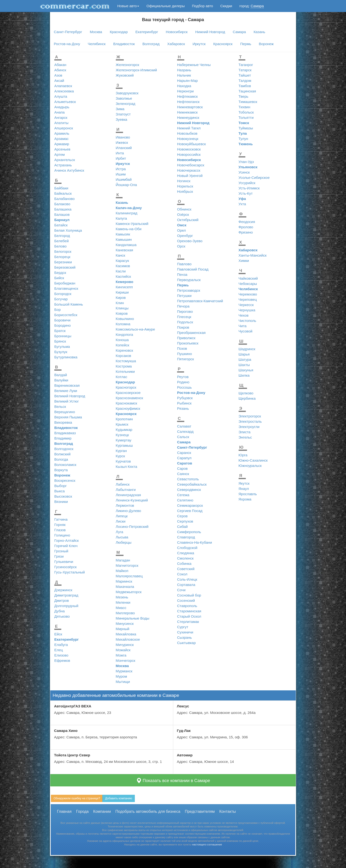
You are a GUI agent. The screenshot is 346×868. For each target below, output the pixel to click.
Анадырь (62, 107)
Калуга (121, 218)
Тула (243, 133)
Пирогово (185, 311)
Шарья (244, 354)
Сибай (182, 527)
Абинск (60, 70)
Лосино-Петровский (132, 527)
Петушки (184, 296)
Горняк (60, 525)
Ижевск (122, 142)
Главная (64, 811)
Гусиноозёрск (65, 567)
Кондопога (124, 335)
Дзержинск (63, 590)
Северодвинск (189, 490)
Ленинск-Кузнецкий (132, 500)
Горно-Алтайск (67, 540)
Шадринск (247, 349)
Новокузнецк (188, 139)
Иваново (123, 137)
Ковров (122, 313)
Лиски (121, 521)
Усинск (244, 172)
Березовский (65, 267)
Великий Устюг (67, 401)
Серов (182, 516)
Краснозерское (128, 393)
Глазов (60, 530)
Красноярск (223, 44)
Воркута (61, 470)
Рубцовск (185, 398)
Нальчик (184, 75)
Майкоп (122, 571)
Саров (182, 468)
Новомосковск (189, 149)
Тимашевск (248, 102)
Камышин (124, 239)
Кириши (122, 292)
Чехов (244, 315)
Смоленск (185, 558)
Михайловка (126, 634)
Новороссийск (189, 154)
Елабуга (61, 645)
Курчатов (123, 461)
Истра (121, 169)
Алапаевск (63, 86)
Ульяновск (248, 167)
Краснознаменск (130, 398)
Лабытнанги (126, 490)
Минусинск (125, 624)
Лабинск (123, 484)
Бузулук (61, 352)
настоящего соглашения (207, 844)
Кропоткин (124, 419)
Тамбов (245, 86)
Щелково (246, 393)
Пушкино (185, 354)
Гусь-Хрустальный (70, 572)
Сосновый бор (189, 595)
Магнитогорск (127, 565)
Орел (182, 230)
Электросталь (250, 421)
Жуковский (125, 75)
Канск (120, 255)
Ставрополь (187, 606)
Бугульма (62, 347)
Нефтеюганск (188, 102)
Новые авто (128, 6)
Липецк (122, 516)
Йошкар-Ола (126, 185)
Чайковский (248, 278)
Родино (183, 382)
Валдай (61, 375)
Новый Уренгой (190, 176)
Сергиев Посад (190, 511)
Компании (102, 811)
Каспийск (124, 276)
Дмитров (62, 600)
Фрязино (246, 232)
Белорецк (62, 257)
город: (252, 6)
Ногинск (184, 181)
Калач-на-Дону (129, 208)
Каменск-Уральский (132, 224)
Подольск (185, 322)
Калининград (127, 213)
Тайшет (245, 75)
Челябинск (97, 44)
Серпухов (185, 521)
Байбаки (61, 188)
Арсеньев (62, 149)
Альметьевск (65, 102)
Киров (121, 298)
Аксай (59, 81)
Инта (120, 153)
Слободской (187, 548)
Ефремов (62, 660)
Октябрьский (188, 220)
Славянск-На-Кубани (195, 542)
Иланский (124, 148)
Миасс (121, 608)
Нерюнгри (185, 91)
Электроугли (249, 427)
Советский (186, 569)
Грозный (61, 551)
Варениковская (67, 385)
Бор (58, 310)
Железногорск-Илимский (136, 70)
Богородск (63, 294)
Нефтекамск (187, 96)
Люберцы (124, 542)
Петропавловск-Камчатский (200, 301)
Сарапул (184, 458)
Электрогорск (250, 416)
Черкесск (246, 305)
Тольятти (246, 118)
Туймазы (246, 128)
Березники (63, 262)
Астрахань (63, 165)
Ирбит (121, 158)
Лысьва (122, 537)
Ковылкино (125, 319)
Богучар (61, 299)
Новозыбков (187, 133)
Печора (183, 306)
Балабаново (65, 199)
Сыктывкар (186, 643)
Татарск (245, 70)
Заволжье (124, 98)
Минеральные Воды (133, 618)
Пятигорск (185, 359)
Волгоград (151, 44)
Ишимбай (124, 179)
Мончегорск (126, 660)
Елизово (61, 655)
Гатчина (61, 519)
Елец (59, 650)
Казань (259, 32)
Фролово (246, 227)
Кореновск (124, 350)
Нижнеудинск (188, 118)
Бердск (60, 273)
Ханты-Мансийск (253, 255)
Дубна (59, 611)
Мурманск (124, 671)
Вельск (60, 407)
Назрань (184, 70)
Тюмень (246, 144)
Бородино (62, 325)
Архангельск (65, 160)
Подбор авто (203, 6)
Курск (120, 456)
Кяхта (133, 467)
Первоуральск (189, 280)
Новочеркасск (189, 170)
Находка (184, 86)
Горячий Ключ (66, 546)
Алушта (61, 96)
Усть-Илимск (249, 188)
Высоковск (63, 496)
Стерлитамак (188, 622)
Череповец (248, 299)
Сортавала (186, 585)
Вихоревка (63, 422)
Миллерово (125, 613)
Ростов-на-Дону (67, 44)
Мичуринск (125, 645)
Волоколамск (65, 465)
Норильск (185, 186)
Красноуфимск (128, 408)
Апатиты (61, 123)
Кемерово (125, 282)
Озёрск (183, 214)
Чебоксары (248, 284)
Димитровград (66, 595)
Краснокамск (127, 403)
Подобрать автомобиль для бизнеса (148, 811)
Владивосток (124, 44)
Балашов (62, 214)
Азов (58, 75)
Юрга (243, 455)
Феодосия (247, 222)
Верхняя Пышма (68, 417)
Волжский (62, 454)
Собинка (184, 564)
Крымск (122, 424)
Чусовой (246, 331)
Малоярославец (129, 576)
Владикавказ (65, 433)
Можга (121, 655)
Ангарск (61, 118)
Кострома (124, 366)
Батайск (61, 225)
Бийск (59, 278)
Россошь (184, 387)
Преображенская (191, 333)
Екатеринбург (147, 32)
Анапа (59, 112)
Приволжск (186, 338)
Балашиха (63, 209)
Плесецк (184, 317)
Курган (121, 451)
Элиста (245, 432)
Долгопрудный (66, 606)
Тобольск (246, 112)
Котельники (125, 371)
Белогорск (63, 251)
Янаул (244, 489)
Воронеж (266, 44)
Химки (244, 261)
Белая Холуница (68, 230)
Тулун (243, 139)
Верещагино (65, 412)
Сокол (182, 574)
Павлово (184, 264)
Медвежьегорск (129, 592)
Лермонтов (125, 505)
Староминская (189, 611)
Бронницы (63, 336)
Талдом (245, 81)
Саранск (184, 453)
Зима (120, 109)
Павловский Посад (193, 269)
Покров (183, 327)
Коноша (122, 340)
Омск (182, 225)
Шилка (244, 375)
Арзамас (62, 139)
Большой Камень (69, 304)
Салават (184, 426)
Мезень (122, 597)
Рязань (183, 408)
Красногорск (126, 387)
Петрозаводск (189, 290)
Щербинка (247, 398)
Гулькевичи (64, 562)
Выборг (61, 486)
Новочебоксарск (191, 165)
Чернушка (247, 310)
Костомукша (126, 361)
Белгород (62, 236)
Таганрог (246, 65)
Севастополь (188, 479)
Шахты (244, 365)
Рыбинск (184, 403)
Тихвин (244, 107)
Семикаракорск (190, 505)
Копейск (123, 345)
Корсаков (124, 356)
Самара (239, 32)
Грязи (59, 556)
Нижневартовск (190, 107)
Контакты (227, 811)
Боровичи (62, 320)
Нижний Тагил (189, 128)
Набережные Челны (194, 65)
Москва (96, 32)
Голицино (62, 535)
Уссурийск (247, 183)
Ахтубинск (76, 170)
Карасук (122, 261)
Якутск (244, 483)
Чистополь (247, 321)
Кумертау (124, 440)
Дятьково (62, 616)
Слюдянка (186, 553)
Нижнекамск (187, 112)
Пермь (246, 44)
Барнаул (62, 220)
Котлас (122, 377)
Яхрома (245, 499)
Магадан (123, 560)
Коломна (123, 324)
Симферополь (189, 532)
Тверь (244, 96)
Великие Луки (66, 391)
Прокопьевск (188, 343)
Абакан (60, 65)
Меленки (123, 602)
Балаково (62, 204)
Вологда (61, 459)
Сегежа (183, 495)
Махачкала (125, 587)
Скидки (226, 6)
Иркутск (199, 44)
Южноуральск (250, 466)
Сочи (181, 590)
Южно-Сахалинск (253, 460)
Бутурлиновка (66, 357)
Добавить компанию (118, 798)
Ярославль (248, 494)
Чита (243, 326)
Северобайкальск (192, 484)
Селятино (185, 500)
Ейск (58, 634)
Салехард (185, 431)
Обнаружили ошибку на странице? (77, 798)
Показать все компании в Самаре (173, 781)
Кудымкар (124, 430)
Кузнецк (122, 435)
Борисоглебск (66, 315)
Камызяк (123, 234)
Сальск (183, 437)
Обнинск (184, 209)
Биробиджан (65, 283)
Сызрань (184, 637)
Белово (60, 246)
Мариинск (124, 581)
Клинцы (122, 308)
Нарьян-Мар (187, 81)
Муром (121, 676)
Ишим (121, 174)
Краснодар (119, 32)
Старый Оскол (189, 616)
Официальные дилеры (165, 6)
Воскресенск (65, 480)
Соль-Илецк (187, 579)
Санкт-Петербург (68, 32)
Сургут (183, 627)
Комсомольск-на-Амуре (135, 329)
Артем (59, 154)
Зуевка (122, 119)
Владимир (63, 438)
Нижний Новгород (210, 32)
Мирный (123, 629)
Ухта (242, 204)
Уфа (242, 199)
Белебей (62, 241)
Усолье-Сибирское (254, 178)
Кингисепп (124, 287)
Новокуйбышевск (192, 144)
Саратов (185, 463)
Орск (181, 246)
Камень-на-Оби (129, 229)
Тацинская (247, 91)
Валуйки (61, 380)
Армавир (62, 144)
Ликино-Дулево (129, 511)
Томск (244, 123)
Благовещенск (66, 288)
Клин (120, 303)
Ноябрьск (185, 191)
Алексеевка (64, 91)
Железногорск (128, 65)
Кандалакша (126, 245)
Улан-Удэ (246, 162)
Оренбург (185, 236)
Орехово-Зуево (190, 241)
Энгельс (245, 437)
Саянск (183, 474)
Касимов (123, 266)
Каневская (124, 250)
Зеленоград (126, 104)
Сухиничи (185, 632)
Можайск (123, 650)
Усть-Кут (246, 193)
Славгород (186, 537)
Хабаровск (176, 44)
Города (82, 811)
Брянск (60, 341)
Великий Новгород (70, 396)
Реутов (183, 377)
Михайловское (128, 639)
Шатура (245, 359)
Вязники (61, 502)
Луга (120, 532)
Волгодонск (64, 449)
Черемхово (248, 294)
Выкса (59, 491)
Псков (182, 348)
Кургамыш (124, 445)
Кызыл (121, 467)
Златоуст (123, 114)
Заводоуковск (127, 93)
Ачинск (60, 170)
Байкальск (63, 193)
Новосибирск (177, 32)
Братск (60, 331)
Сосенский (186, 600)
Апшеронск (64, 128)
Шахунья (246, 370)
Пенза (182, 274)
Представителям (200, 811)
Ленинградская (128, 495)
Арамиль (62, 133)
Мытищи (123, 682)
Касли (121, 271)
